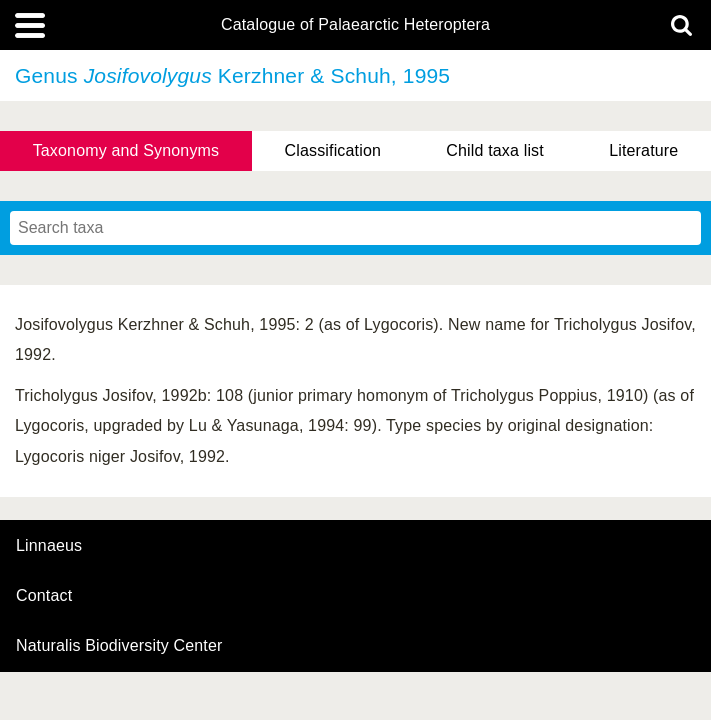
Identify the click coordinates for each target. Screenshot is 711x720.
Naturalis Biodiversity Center (119, 646)
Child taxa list (495, 150)
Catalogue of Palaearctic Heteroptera (355, 25)
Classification (333, 150)
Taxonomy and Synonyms (126, 150)
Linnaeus (49, 546)
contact (44, 595)
